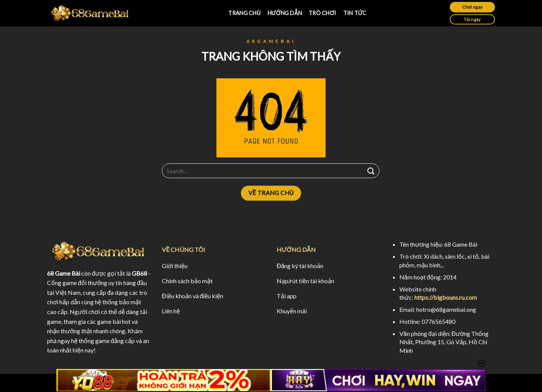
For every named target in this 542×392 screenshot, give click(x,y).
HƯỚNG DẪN (285, 13)
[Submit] (371, 171)
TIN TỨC (355, 13)
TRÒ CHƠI (323, 13)
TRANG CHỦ (244, 13)
